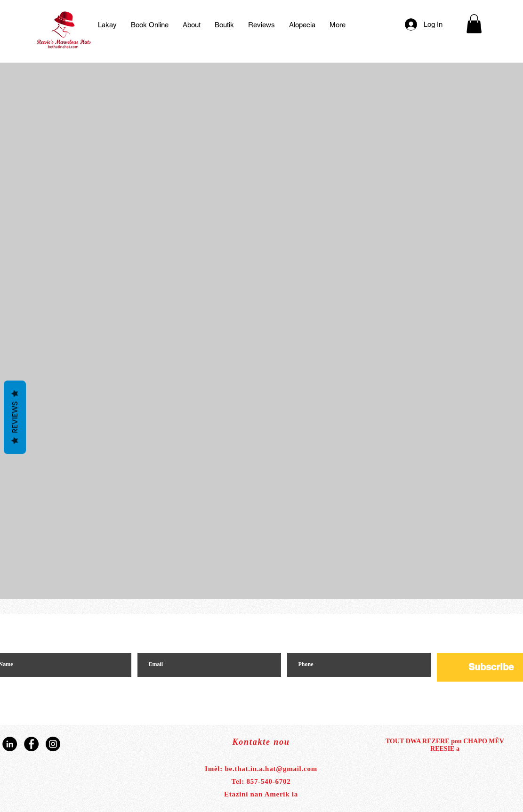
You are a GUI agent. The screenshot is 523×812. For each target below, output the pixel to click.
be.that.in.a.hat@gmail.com (271, 769)
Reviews (15, 417)
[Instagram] (53, 744)
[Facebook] (31, 744)
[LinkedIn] (10, 744)
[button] (474, 24)
